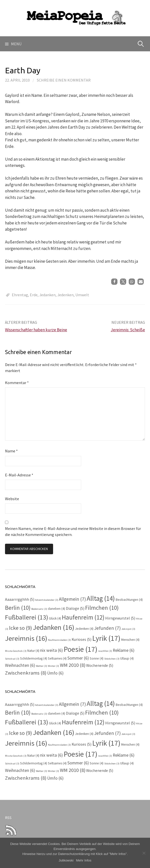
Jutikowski (66, 860)
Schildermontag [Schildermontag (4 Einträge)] (34, 658)
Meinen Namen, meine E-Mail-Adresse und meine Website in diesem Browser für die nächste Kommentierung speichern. (73, 531)
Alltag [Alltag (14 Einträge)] (101, 598)
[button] (114, 282)
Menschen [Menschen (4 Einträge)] (130, 640)
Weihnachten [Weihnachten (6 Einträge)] (20, 665)
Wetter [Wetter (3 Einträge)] (41, 666)
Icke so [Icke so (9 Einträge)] (21, 628)
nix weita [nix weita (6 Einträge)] (51, 650)
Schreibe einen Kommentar (64, 80)
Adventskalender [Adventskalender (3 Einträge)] (47, 600)
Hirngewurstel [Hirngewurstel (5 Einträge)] (120, 618)
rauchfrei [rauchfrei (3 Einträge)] (105, 651)
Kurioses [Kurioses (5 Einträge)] (82, 639)
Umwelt (82, 295)
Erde (34, 295)
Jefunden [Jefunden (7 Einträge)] (107, 628)
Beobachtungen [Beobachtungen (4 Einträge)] (129, 600)
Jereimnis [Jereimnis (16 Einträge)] (26, 638)
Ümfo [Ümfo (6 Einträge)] (55, 673)
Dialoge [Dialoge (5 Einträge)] (75, 608)
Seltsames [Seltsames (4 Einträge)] (57, 658)
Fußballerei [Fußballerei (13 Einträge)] (27, 617)
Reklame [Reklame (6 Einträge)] (124, 650)
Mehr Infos (84, 860)
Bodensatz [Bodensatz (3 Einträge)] (39, 609)
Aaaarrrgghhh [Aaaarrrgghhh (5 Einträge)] (20, 599)
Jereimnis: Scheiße (128, 330)
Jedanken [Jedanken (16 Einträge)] (54, 627)
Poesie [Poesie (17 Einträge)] (81, 649)
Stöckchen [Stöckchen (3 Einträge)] (112, 659)
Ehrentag (20, 295)
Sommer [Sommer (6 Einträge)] (78, 658)
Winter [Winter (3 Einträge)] (53, 666)
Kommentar (17, 383)
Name (11, 451)
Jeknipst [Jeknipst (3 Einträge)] (128, 629)
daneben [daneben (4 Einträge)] (56, 609)
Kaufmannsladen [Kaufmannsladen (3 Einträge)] (59, 640)
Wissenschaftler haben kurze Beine (36, 330)
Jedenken (65, 295)
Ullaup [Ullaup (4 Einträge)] (127, 658)
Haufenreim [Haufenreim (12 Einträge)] (83, 617)
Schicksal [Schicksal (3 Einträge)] (12, 659)
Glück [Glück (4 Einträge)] (55, 618)
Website (12, 499)
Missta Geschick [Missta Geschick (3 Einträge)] (16, 651)
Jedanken (47, 295)
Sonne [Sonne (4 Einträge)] (97, 658)
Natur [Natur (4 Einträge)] (33, 651)
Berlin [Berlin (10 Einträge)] (18, 608)
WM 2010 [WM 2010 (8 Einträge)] (73, 665)
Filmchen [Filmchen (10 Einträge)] (102, 608)
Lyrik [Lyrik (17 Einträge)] (106, 638)
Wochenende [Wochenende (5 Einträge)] (100, 665)
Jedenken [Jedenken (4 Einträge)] (84, 629)
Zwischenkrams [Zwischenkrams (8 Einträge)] (26, 673)
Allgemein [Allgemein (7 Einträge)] (72, 599)
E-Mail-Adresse (19, 475)
